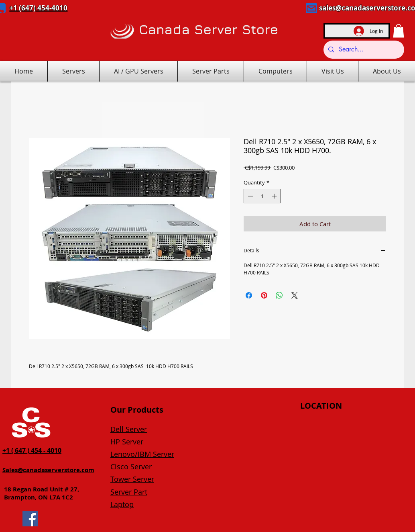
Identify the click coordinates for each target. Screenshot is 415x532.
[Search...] (363, 50)
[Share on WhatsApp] (279, 295)
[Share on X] (295, 295)
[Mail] (311, 8)
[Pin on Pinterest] (264, 295)
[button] (399, 31)
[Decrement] (250, 196)
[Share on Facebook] (249, 295)
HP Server (127, 442)
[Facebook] (30, 519)
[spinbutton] (262, 196)
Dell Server (129, 429)
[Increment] (275, 196)
